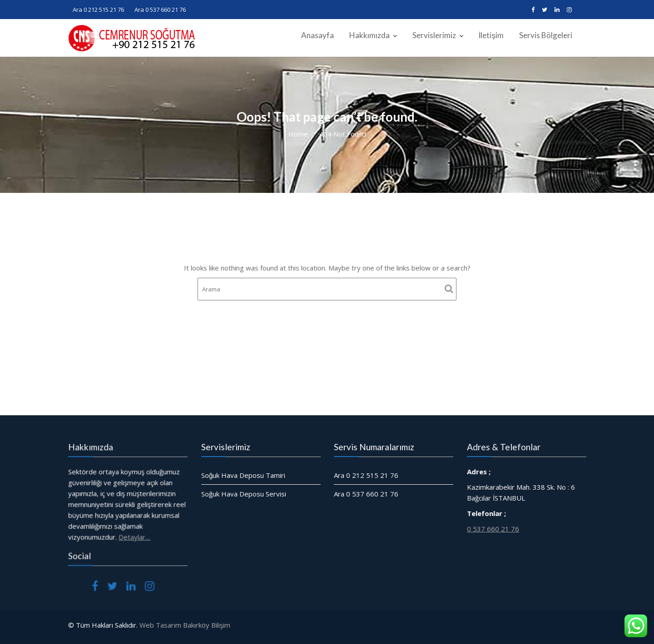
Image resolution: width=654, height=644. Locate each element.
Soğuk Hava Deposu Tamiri (243, 475)
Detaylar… (134, 536)
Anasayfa (317, 35)
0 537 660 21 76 (493, 528)
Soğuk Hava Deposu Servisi (243, 493)
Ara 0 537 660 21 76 (160, 10)
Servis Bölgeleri (546, 35)
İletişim (491, 35)
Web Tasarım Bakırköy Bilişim (185, 625)
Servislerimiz (434, 35)
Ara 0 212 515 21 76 (98, 10)
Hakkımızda (369, 35)
